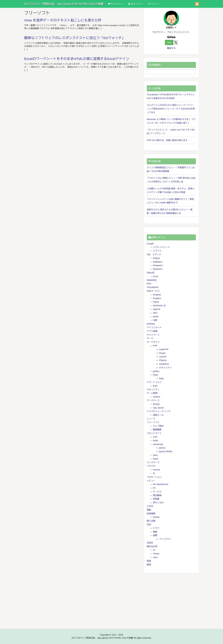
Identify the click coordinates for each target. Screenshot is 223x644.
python (156, 371)
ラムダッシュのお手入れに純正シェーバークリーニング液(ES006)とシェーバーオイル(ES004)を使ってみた (171, 109)
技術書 (156, 499)
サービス (157, 492)
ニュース (151, 419)
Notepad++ (158, 265)
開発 (149, 565)
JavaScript (158, 444)
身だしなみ (158, 503)
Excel (156, 276)
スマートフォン (154, 382)
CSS (155, 437)
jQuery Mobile (166, 451)
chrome (157, 470)
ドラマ (156, 528)
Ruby (155, 375)
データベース (153, 400)
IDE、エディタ (154, 254)
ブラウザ (151, 466)
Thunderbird (153, 287)
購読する (171, 48)
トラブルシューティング (159, 411)
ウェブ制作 (158, 426)
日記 (149, 524)
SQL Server (159, 408)
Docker (156, 517)
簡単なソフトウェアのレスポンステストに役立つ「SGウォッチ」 (75, 38)
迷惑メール (158, 415)
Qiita (169, 42)
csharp (156, 554)
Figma (156, 302)
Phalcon (163, 360)
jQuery (162, 448)
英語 (149, 561)
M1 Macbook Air (161, 484)
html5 (156, 441)
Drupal (162, 353)
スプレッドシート (162, 247)
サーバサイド (153, 342)
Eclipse (156, 258)
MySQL (157, 404)
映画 (155, 532)
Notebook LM (159, 306)
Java (155, 557)
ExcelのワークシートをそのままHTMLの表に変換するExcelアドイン (77, 59)
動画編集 (157, 430)
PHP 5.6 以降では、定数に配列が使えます (167, 140)
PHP (155, 346)
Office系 (151, 273)
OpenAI (157, 309)
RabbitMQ (152, 280)
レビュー (154, 4)
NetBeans (158, 262)
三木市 (150, 506)
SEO (155, 313)
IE (154, 473)
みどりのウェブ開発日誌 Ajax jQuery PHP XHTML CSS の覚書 (64, 4)
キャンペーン (116, 4)
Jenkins (157, 397)
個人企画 (151, 521)
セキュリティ (136, 4)
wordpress (164, 364)
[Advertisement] (171, 598)
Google (150, 244)
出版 (155, 320)
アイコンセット (154, 327)
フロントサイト (154, 433)
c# (154, 550)
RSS (149, 284)
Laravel (163, 357)
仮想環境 (151, 514)
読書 (155, 535)
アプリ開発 (152, 331)
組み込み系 (152, 546)
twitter (156, 317)
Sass (155, 455)
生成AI (150, 543)
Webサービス (153, 291)
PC (154, 488)
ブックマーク (153, 462)
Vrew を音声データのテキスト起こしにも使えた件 (63, 20)
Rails (161, 378)
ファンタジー (166, 539)
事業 (149, 510)
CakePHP (164, 349)
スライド (157, 251)
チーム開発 (152, 393)
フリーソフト (153, 422)
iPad (155, 386)
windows (151, 324)
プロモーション (154, 477)
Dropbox (157, 295)
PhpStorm (158, 269)
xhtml (155, 459)
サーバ (150, 338)
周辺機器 (157, 495)
